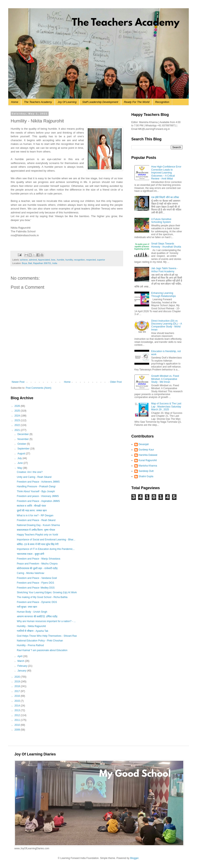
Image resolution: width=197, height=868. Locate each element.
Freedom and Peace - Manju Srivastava (38, 559)
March (21, 661)
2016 (18, 696)
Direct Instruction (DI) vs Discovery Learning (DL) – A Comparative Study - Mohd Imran (167, 325)
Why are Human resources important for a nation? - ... (46, 621)
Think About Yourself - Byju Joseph (36, 491)
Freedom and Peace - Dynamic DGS (37, 602)
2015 (18, 701)
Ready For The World (137, 102)
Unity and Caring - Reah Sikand (34, 477)
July (20, 458)
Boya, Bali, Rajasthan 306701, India (40, 263)
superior (101, 260)
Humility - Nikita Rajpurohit (31, 626)
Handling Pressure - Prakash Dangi (36, 486)
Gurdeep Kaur (146, 450)
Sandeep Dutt (146, 471)
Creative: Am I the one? (30, 472)
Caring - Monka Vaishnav (31, 573)
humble (60, 260)
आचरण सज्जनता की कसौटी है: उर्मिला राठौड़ (37, 617)
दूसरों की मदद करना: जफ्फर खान (32, 511)
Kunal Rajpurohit (148, 460)
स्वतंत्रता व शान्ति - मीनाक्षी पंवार (31, 506)
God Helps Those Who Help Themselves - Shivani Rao (47, 636)
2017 (18, 691)
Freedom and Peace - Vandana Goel (37, 578)
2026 (18, 406)
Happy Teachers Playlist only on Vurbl (37, 535)
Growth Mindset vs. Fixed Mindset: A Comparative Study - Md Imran (165, 379)
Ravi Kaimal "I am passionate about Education (42, 650)
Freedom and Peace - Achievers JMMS (38, 482)
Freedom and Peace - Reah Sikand (36, 520)
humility (69, 260)
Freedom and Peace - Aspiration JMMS (38, 501)
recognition (80, 260)
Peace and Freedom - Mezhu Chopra (37, 564)
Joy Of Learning (67, 102)
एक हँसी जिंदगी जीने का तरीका (165, 197)
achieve (24, 260)
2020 (18, 677)
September (24, 449)
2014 (18, 706)
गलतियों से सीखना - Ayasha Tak (33, 631)
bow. (53, 260)
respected (91, 260)
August (22, 454)
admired (33, 260)
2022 (18, 425)
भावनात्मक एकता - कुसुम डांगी (30, 554)
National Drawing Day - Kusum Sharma (38, 525)
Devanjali (144, 444)
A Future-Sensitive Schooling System (161, 221)
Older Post (116, 382)
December (23, 434)
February (23, 666)
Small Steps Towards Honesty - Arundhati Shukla (166, 245)
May (20, 468)
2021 (18, 430)
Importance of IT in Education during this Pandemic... (46, 549)
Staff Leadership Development (100, 102)
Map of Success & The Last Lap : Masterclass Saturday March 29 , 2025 (166, 407)
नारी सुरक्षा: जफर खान (27, 607)
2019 (18, 682)
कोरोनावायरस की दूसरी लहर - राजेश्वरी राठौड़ (37, 568)
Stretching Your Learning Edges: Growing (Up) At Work (47, 592)
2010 (18, 725)
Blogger (134, 858)
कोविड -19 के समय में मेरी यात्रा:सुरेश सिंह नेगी (38, 544)
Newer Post (18, 382)
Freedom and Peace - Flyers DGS (35, 583)
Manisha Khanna (148, 466)
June (20, 463)
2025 (18, 411)
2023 (18, 420)
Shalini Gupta (146, 476)
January (22, 671)
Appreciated (44, 260)
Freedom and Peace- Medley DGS (36, 588)
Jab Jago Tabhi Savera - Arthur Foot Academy (164, 270)
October (22, 444)
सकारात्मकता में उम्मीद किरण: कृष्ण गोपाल (36, 530)
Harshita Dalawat (148, 455)
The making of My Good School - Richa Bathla (42, 597)
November (23, 439)
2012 (18, 715)
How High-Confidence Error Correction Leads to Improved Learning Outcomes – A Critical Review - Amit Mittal (166, 173)
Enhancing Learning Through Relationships (164, 294)
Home (15, 102)
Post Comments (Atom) (38, 388)
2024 (18, 416)
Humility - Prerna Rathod (30, 645)
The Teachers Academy (38, 102)
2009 (18, 730)
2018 (18, 686)
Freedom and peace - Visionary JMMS (38, 496)
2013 (18, 710)
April (20, 656)
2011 (18, 720)
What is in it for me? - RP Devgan (35, 515)
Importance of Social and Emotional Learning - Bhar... (46, 540)
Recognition (162, 102)
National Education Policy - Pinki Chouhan (40, 641)
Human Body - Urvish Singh (32, 612)
